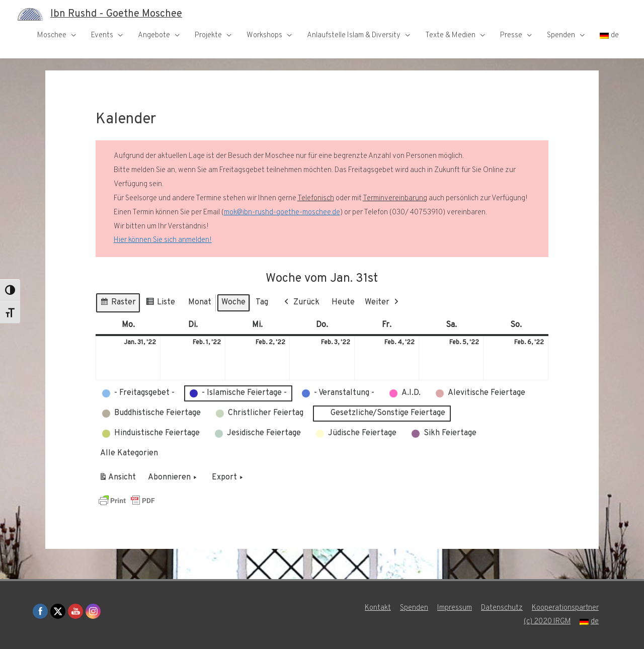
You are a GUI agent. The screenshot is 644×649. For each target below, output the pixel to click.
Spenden (561, 35)
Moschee (52, 35)
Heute (343, 302)
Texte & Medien (450, 35)
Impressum (455, 608)
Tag (262, 302)
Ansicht (119, 479)
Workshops (264, 35)
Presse (511, 35)
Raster (118, 304)
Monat (200, 302)
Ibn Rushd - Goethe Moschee (116, 14)
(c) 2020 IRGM (547, 622)
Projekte (208, 35)
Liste (160, 304)
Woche (233, 302)
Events (102, 35)
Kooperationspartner (565, 608)
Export (228, 478)
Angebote (154, 35)
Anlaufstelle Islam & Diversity (354, 35)
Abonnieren (173, 478)
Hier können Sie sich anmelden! (163, 240)
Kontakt (378, 608)
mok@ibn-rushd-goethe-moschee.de (282, 213)
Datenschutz (502, 608)
